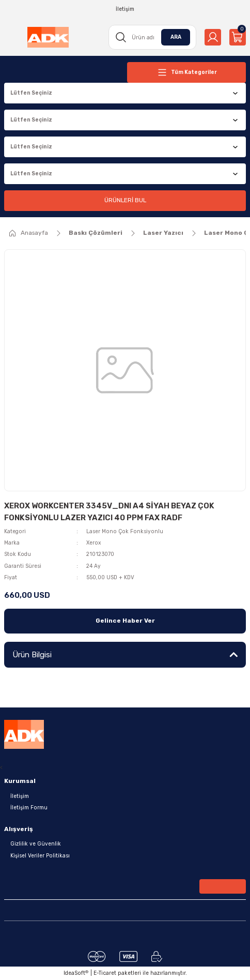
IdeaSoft (76, 973)
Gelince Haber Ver (125, 621)
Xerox (93, 543)
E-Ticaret (105, 973)
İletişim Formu (29, 808)
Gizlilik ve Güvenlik (36, 844)
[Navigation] (186, 72)
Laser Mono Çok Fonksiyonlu (125, 531)
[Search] (152, 37)
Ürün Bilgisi (32, 655)
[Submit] (223, 886)
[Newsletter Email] (125, 888)
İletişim (20, 796)
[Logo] (48, 37)
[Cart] (238, 37)
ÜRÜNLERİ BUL (125, 200)
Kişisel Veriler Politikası (40, 856)
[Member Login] (213, 37)
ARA (176, 37)
